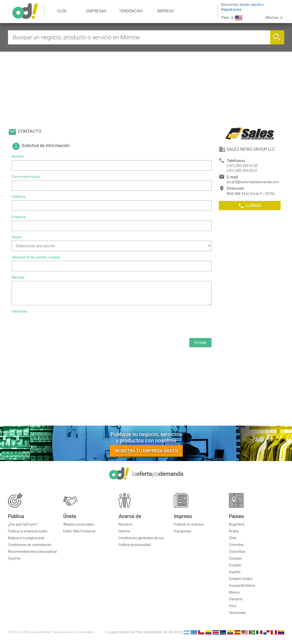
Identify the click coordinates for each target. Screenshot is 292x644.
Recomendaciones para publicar (33, 552)
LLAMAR (250, 206)
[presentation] (48, 324)
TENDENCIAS (131, 11)
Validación (20, 311)
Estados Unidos (241, 579)
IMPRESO (166, 11)
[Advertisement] (146, 88)
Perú (233, 606)
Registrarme (231, 9)
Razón (17, 237)
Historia (124, 531)
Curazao (236, 558)
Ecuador (235, 565)
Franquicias (182, 531)
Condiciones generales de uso (141, 538)
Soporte (14, 558)
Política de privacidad (135, 545)
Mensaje (18, 277)
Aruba (234, 531)
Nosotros (125, 524)
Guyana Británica (242, 586)
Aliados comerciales (79, 524)
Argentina (237, 524)
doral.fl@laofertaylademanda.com (253, 182)
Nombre (18, 157)
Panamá (236, 599)
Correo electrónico (26, 177)
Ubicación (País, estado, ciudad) (36, 257)
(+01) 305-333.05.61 (242, 171)
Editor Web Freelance (79, 531)
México (234, 592)
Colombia (236, 545)
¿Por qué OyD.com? (23, 524)
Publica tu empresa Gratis (28, 531)
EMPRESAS (96, 11)
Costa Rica (237, 552)
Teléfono (19, 197)
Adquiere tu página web (26, 538)
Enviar (200, 343)
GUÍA (62, 11)
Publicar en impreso (189, 524)
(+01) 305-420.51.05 (242, 166)
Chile (233, 538)
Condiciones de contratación (30, 545)
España (235, 572)
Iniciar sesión (251, 5)
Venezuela (237, 613)
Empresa (19, 217)
